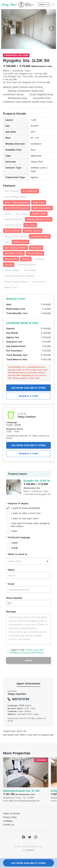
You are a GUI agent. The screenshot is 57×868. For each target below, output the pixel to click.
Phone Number (14, 598)
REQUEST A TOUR (29, 454)
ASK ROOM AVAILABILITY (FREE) (28, 445)
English (15, 543)
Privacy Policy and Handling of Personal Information (27, 651)
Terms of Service (11, 813)
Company (8, 821)
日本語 (14, 548)
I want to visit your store (25, 518)
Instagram (36, 837)
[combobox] (10, 603)
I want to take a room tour (26, 513)
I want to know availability (26, 508)
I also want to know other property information (30, 525)
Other (14, 531)
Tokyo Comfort (27, 417)
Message (11, 612)
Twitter (30, 837)
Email (10, 584)
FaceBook (24, 837)
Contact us (9, 824)
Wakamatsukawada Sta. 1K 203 (26, 780)
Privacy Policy (10, 817)
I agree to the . (27, 651)
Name (10, 570)
